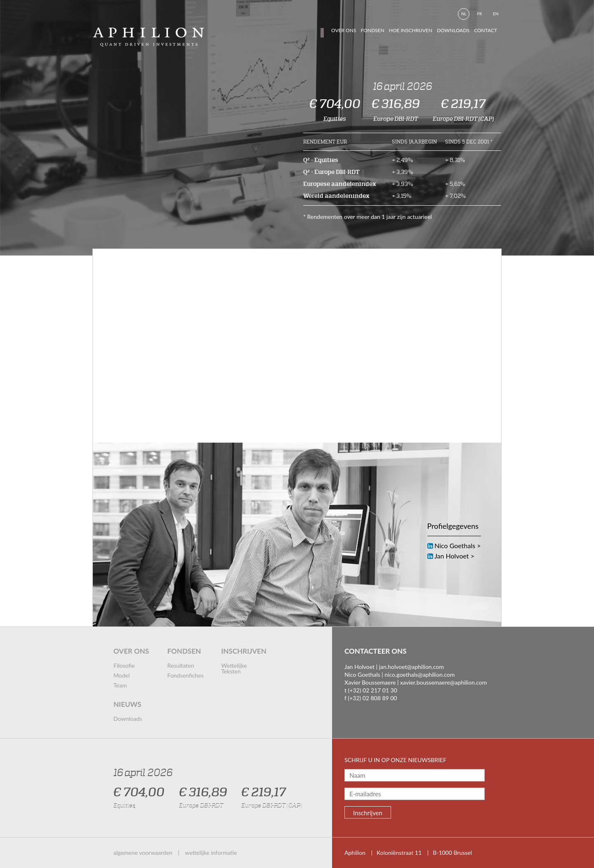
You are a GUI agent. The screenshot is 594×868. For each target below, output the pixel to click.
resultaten (181, 665)
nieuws (127, 704)
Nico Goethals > (457, 545)
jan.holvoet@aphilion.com (411, 667)
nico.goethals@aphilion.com (420, 674)
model (121, 675)
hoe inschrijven (411, 30)
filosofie (124, 665)
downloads (453, 30)
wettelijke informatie (211, 853)
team (120, 685)
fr (479, 14)
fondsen (372, 30)
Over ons (344, 30)
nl (464, 14)
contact (486, 30)
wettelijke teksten (234, 668)
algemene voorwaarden (143, 853)
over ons (131, 651)
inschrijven (244, 651)
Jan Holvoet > (454, 556)
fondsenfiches (186, 675)
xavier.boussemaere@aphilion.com (443, 682)
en (496, 14)
